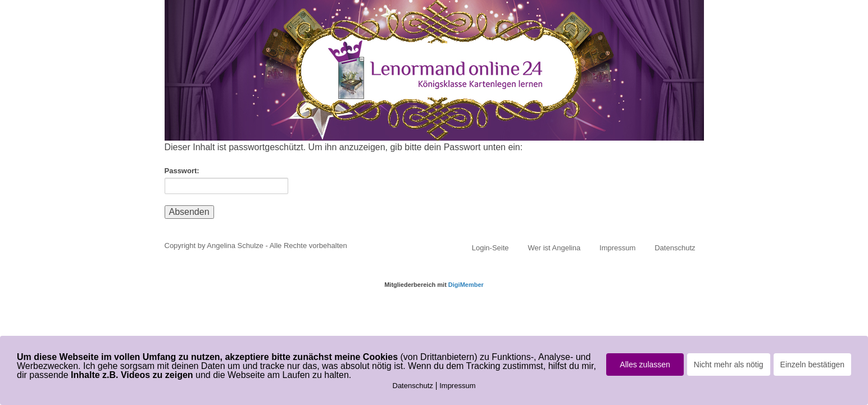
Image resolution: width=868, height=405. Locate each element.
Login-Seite (490, 248)
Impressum (617, 248)
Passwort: (226, 180)
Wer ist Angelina (554, 248)
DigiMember (466, 285)
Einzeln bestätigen (812, 364)
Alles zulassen (645, 364)
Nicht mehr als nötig (729, 364)
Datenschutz (675, 248)
